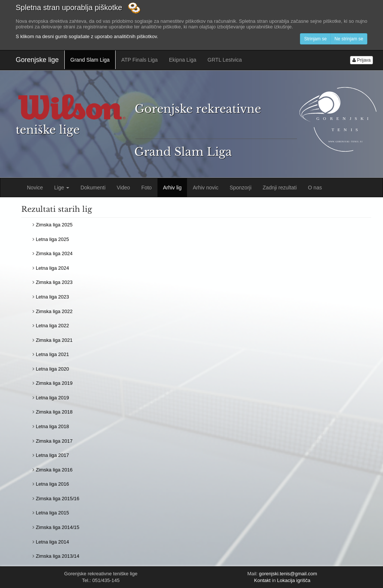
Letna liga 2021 (53, 354)
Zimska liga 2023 (54, 282)
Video (123, 188)
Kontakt (262, 580)
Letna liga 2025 (53, 239)
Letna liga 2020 (53, 369)
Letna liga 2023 (53, 297)
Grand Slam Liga (90, 60)
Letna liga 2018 (53, 426)
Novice (35, 188)
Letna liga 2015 (53, 513)
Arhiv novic (205, 188)
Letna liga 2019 (53, 398)
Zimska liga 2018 (54, 412)
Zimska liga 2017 (54, 441)
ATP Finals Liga (140, 60)
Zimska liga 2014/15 (58, 527)
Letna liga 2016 (53, 484)
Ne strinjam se (349, 39)
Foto (147, 188)
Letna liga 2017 (53, 455)
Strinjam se (315, 39)
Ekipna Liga (183, 60)
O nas (315, 188)
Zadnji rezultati (280, 188)
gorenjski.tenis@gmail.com (288, 574)
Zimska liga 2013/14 (58, 556)
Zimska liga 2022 (54, 311)
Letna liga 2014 (53, 542)
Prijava (361, 60)
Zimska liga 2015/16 (58, 499)
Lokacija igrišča (294, 580)
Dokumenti (93, 188)
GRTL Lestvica (225, 60)
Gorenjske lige (37, 60)
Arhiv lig (172, 188)
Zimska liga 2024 (54, 253)
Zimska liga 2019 (54, 383)
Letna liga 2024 (53, 268)
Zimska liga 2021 (54, 340)
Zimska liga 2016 (54, 470)
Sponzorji (240, 188)
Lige (62, 188)
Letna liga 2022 (53, 326)
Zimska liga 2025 (54, 225)
